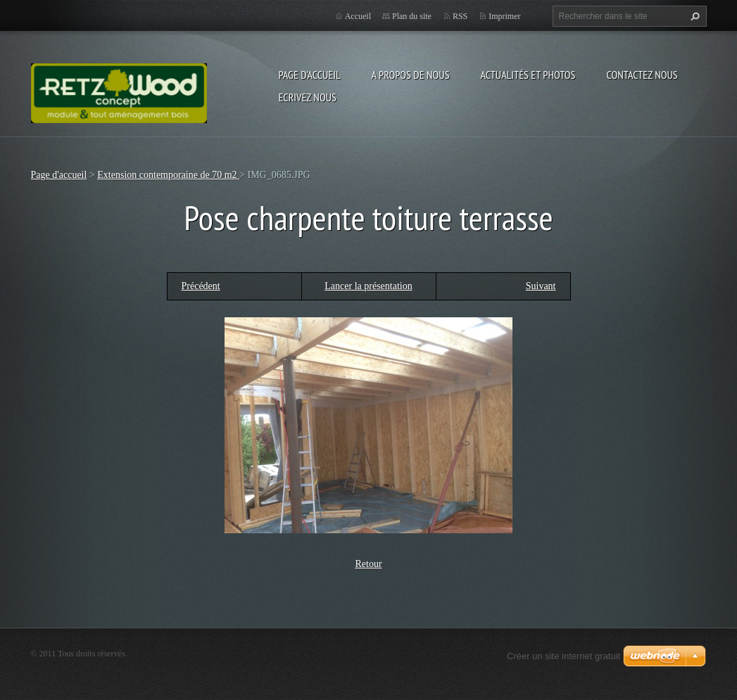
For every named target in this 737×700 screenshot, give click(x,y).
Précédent (201, 286)
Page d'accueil (310, 75)
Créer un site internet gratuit (563, 656)
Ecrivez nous (308, 97)
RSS (460, 16)
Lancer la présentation (368, 286)
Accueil (358, 16)
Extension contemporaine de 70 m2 (168, 175)
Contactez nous (642, 75)
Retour (368, 564)
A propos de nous (411, 75)
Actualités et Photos (528, 75)
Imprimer (504, 16)
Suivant (541, 286)
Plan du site (412, 16)
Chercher (693, 16)
